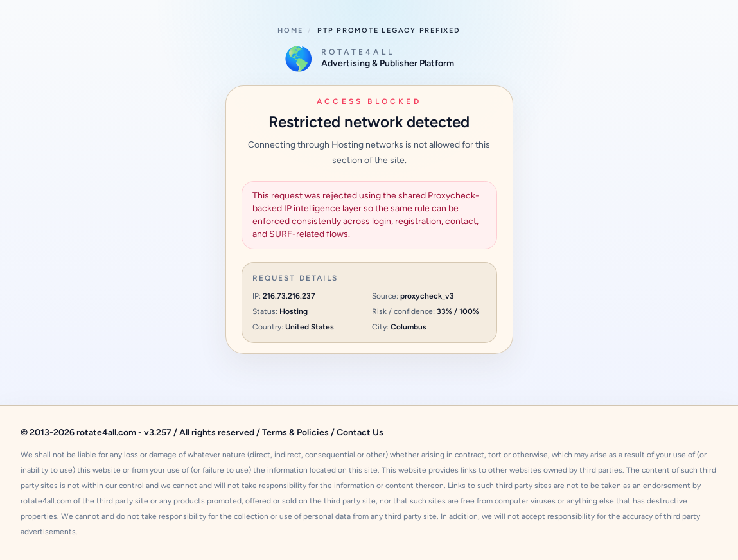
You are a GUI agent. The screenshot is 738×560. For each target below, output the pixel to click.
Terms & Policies (295, 433)
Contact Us (360, 433)
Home (290, 31)
